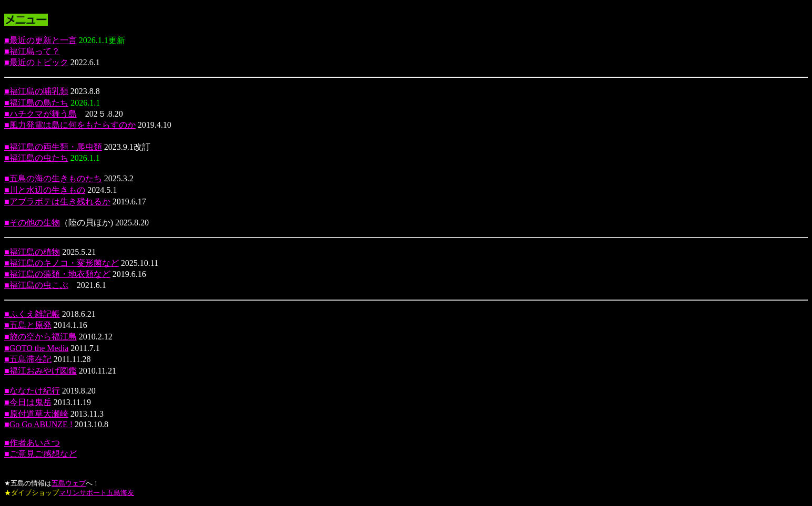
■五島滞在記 (28, 359)
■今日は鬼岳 (28, 402)
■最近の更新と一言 (40, 40)
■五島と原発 (28, 325)
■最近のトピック (36, 62)
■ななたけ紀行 (32, 391)
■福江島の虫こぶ (36, 285)
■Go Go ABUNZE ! (38, 424)
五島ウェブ (69, 483)
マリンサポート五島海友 (97, 493)
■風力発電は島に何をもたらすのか (70, 125)
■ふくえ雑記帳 (32, 314)
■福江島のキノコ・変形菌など (62, 263)
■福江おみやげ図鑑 (40, 371)
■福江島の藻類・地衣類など (57, 274)
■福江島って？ (32, 51)
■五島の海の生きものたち (53, 178)
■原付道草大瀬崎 (36, 414)
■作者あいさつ (32, 443)
